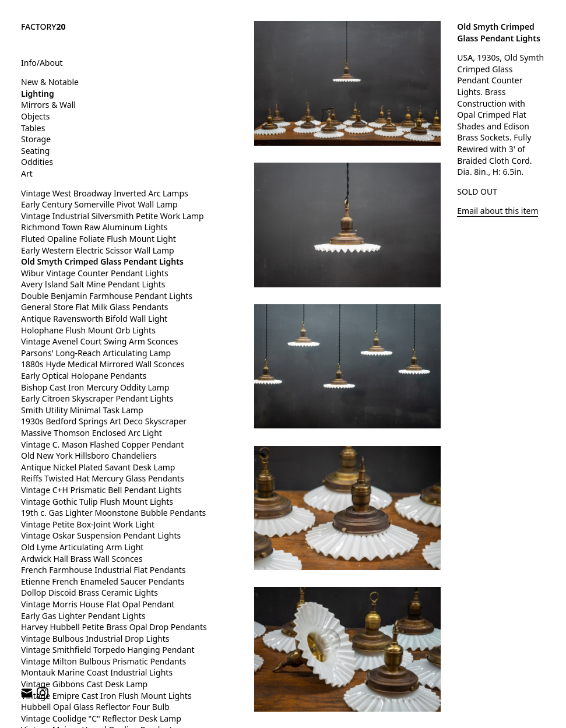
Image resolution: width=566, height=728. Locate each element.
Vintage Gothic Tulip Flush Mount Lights (97, 502)
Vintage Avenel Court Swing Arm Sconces (99, 341)
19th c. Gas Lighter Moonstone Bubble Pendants (113, 513)
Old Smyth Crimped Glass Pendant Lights (102, 261)
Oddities (37, 162)
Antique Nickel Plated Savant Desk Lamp (98, 467)
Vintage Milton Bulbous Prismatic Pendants (103, 661)
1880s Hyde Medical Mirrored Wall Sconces (103, 364)
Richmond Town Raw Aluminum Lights (94, 227)
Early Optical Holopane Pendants (84, 376)
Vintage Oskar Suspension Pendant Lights (101, 535)
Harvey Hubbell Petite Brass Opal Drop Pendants (114, 627)
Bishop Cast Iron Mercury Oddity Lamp (95, 387)
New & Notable (50, 82)
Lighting (38, 94)
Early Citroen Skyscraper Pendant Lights (97, 398)
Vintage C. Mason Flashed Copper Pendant (102, 444)
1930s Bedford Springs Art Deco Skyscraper (104, 421)
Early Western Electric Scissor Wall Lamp (98, 250)
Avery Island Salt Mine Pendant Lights (93, 284)
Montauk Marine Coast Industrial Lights (97, 672)
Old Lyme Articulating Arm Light (82, 547)
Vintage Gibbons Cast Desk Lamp (84, 684)
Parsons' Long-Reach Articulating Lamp (96, 353)
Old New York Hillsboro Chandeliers (89, 456)
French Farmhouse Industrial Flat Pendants (103, 570)
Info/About (42, 63)
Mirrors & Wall (48, 105)
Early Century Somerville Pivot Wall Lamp (99, 204)
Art (27, 173)
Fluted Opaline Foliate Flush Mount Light (99, 239)
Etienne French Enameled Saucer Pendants (103, 581)
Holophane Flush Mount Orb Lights (88, 330)
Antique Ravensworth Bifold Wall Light (94, 319)
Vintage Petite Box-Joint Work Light (88, 524)
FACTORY (43, 27)
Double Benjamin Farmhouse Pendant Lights (107, 296)
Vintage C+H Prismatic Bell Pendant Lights (101, 490)
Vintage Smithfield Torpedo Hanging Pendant (108, 650)
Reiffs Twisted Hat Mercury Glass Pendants (103, 478)
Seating (35, 151)
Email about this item (498, 211)
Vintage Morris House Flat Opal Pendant (98, 604)
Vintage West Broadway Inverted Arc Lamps (105, 193)
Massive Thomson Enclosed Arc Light (92, 433)
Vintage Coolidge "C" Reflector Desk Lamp (101, 718)
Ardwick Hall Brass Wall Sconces (82, 559)
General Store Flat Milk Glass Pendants (95, 307)
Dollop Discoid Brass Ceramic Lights (89, 592)
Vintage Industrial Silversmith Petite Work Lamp (113, 216)
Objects (36, 116)
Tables (33, 128)
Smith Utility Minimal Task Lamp (82, 410)
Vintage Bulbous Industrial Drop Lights (95, 639)
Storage (36, 139)
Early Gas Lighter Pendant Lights (83, 616)
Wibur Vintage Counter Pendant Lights (95, 273)
